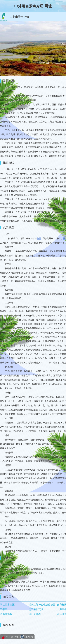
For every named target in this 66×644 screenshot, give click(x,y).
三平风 (4, 609)
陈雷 (39, 238)
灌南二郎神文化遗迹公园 (42, 605)
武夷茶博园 (6, 614)
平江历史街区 (7, 605)
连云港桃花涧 (36, 609)
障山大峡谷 (35, 614)
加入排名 (29, 637)
